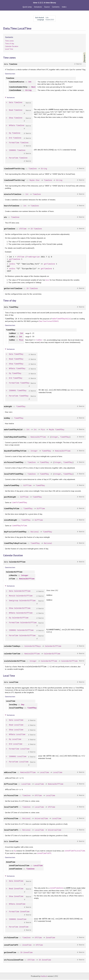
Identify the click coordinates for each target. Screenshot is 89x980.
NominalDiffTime (38, 437)
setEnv (12, 264)
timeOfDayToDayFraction (15, 544)
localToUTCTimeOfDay (14, 474)
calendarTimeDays (12, 647)
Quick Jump (27, 7)
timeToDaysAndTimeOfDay (15, 437)
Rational (35, 532)
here (47, 280)
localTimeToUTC (11, 807)
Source (47, 7)
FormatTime (14, 143)
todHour (13, 334)
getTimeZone (10, 229)
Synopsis (83, 52)
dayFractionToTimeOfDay (15, 532)
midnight (8, 407)
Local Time (9, 49)
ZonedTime (14, 842)
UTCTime (23, 229)
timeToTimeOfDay (12, 486)
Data (11, 103)
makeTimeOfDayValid (61, 319)
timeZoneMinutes (17, 82)
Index (64, 7)
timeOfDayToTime (12, 509)
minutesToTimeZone (13, 195)
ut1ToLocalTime (11, 819)
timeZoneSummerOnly (18, 87)
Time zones (9, 41)
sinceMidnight (11, 520)
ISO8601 (13, 151)
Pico (21, 340)
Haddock (44, 976)
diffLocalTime (11, 784)
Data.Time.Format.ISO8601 (49, 321)
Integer (55, 437)
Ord (11, 138)
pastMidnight (10, 497)
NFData (12, 126)
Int (30, 82)
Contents (56, 7)
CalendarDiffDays (33, 647)
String (28, 91)
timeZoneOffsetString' (15, 180)
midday (7, 418)
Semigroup (14, 601)
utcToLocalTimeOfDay (14, 463)
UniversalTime (41, 819)
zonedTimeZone (16, 869)
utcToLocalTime (11, 796)
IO (32, 229)
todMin (12, 337)
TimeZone (13, 64)
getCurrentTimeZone (13, 289)
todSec (12, 340)
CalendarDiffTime (17, 562)
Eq (10, 133)
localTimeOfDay (16, 708)
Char (38, 180)
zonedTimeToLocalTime (75, 851)
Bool (34, 87)
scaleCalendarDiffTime (15, 661)
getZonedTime (10, 953)
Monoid (12, 596)
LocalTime (14, 683)
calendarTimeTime (12, 654)
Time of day (10, 44)
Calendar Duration (12, 46)
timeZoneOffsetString (14, 169)
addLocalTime (10, 773)
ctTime (12, 579)
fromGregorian (33, 257)
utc (6, 217)
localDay (13, 705)
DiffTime (28, 486)
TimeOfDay (14, 307)
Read (11, 110)
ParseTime (14, 158)
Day (23, 705)
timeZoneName (15, 91)
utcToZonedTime (11, 938)
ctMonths (13, 576)
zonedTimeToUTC (44, 854)
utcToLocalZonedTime (14, 960)
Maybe (32, 180)
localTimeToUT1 (11, 830)
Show (11, 118)
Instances (38, 7)
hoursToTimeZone (12, 206)
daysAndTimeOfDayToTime (15, 451)
